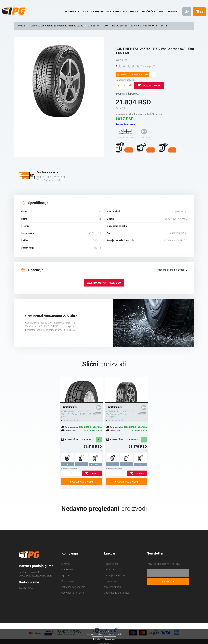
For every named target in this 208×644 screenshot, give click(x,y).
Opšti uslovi (67, 570)
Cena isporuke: (71, 427)
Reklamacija (110, 581)
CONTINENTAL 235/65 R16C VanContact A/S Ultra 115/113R (136, 26)
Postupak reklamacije (73, 593)
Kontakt (173, 12)
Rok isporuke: (70, 431)
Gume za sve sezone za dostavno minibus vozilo (57, 26)
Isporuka (66, 575)
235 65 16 (93, 26)
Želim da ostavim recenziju (104, 283)
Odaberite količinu (125, 80)
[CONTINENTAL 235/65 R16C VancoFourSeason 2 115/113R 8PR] (81, 390)
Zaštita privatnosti (113, 570)
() (201, 12)
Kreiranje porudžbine (115, 575)
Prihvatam (97, 639)
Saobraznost (68, 581)
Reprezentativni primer (126, 124)
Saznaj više (110, 639)
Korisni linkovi (100, 12)
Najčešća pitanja (153, 12)
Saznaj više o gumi (81, 482)
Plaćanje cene (111, 564)
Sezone (69, 12)
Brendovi (119, 12)
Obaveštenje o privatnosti (117, 593)
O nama (133, 12)
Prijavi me (168, 582)
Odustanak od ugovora (73, 587)
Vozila (82, 12)
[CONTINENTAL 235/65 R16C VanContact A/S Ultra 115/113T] (127, 390)
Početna (21, 26)
